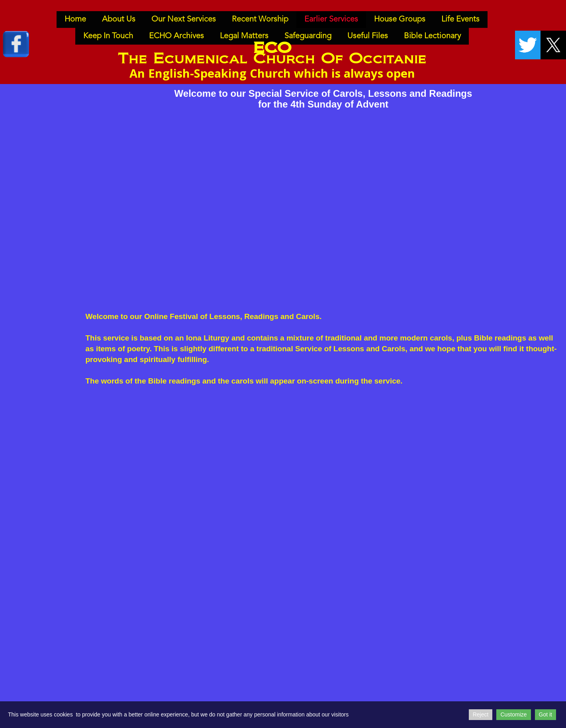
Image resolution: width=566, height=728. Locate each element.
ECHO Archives (176, 36)
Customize (513, 714)
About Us (119, 20)
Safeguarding (308, 36)
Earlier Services (331, 20)
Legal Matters (244, 36)
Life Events (460, 20)
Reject (481, 714)
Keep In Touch (108, 36)
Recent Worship (260, 20)
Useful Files (368, 36)
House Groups (400, 20)
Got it (545, 714)
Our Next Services (184, 20)
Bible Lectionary (432, 36)
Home (75, 20)
